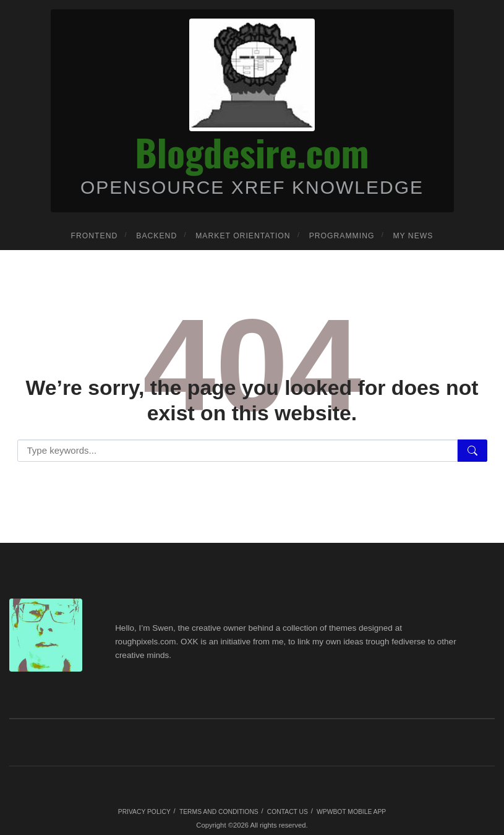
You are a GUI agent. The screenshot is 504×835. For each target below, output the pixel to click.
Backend (156, 236)
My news (413, 236)
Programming (342, 236)
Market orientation (243, 236)
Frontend (95, 236)
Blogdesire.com (252, 151)
